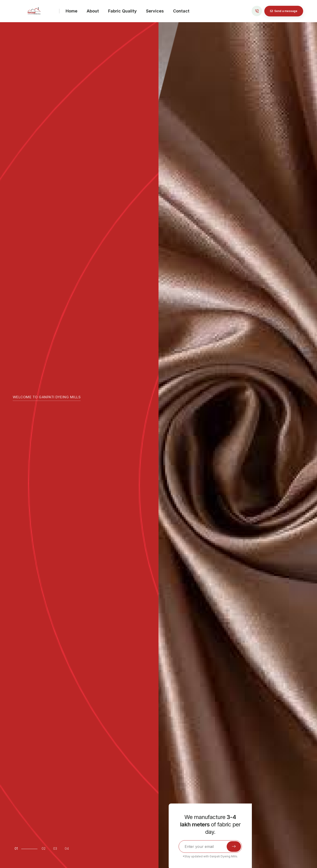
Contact (181, 11)
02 (44, 848)
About (93, 11)
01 (16, 848)
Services (155, 11)
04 (67, 848)
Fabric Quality (122, 11)
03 (55, 848)
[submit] (234, 847)
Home (72, 11)
